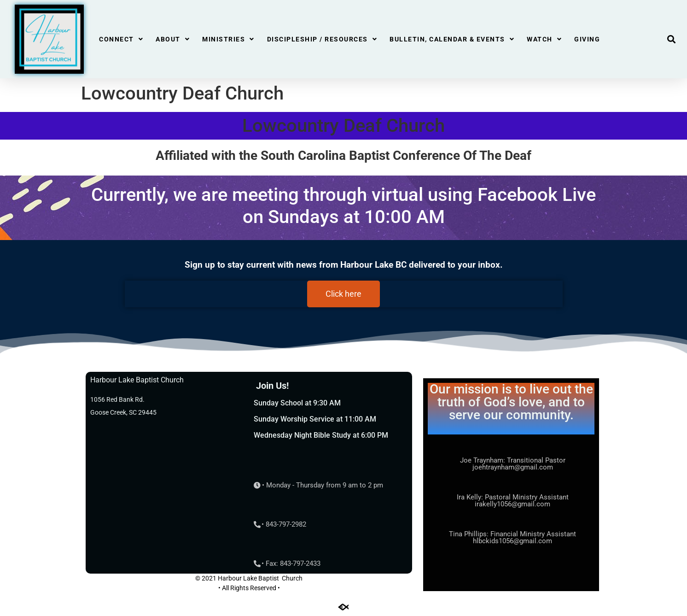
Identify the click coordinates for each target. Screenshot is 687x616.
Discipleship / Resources (322, 39)
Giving (587, 39)
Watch (544, 39)
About (173, 39)
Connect (121, 39)
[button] (671, 39)
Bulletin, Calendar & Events (452, 39)
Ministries (228, 39)
